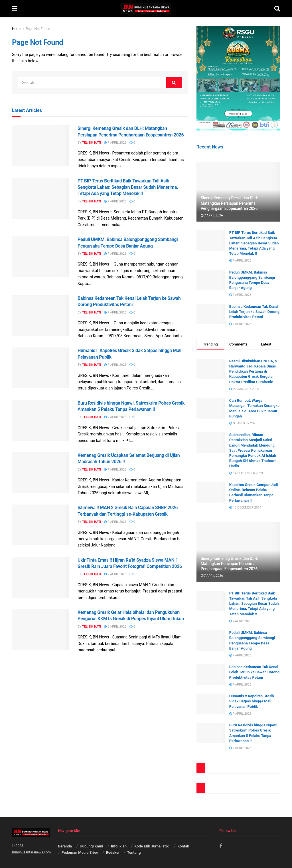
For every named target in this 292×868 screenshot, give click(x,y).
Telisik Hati (92, 143)
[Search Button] (174, 83)
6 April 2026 (115, 627)
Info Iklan (119, 846)
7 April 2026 (115, 143)
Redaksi (112, 852)
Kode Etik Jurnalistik (152, 846)
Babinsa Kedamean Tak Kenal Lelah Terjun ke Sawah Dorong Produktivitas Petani (255, 312)
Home (17, 29)
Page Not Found (38, 29)
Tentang (134, 852)
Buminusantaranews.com (31, 852)
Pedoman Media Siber (80, 852)
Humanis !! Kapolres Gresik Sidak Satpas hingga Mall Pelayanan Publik (252, 701)
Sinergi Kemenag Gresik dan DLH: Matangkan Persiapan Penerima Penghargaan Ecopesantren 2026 (230, 203)
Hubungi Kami (91, 846)
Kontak (183, 846)
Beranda (65, 846)
